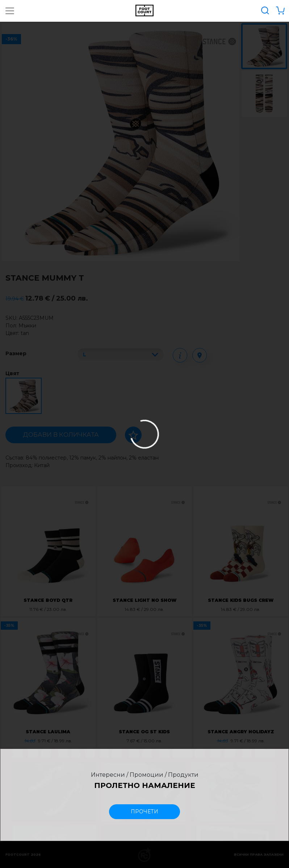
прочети (144, 812)
